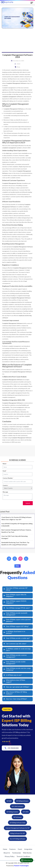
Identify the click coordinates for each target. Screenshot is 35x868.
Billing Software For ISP (18, 833)
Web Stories (27, 853)
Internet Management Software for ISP (18, 828)
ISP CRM (26, 812)
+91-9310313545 (12, 748)
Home (5, 849)
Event (20, 849)
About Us (7, 853)
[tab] (17, 589)
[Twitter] (15, 559)
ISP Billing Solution (12, 812)
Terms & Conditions (23, 856)
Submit (28, 503)
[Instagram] (20, 559)
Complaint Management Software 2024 (17, 56)
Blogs (19, 67)
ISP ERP (9, 801)
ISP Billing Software (22, 801)
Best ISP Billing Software (17, 839)
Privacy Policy (10, 856)
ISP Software (17, 817)
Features (12, 849)
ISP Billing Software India (17, 823)
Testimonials (16, 853)
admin (19, 64)
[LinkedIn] (26, 559)
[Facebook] (9, 559)
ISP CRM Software (17, 806)
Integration (28, 849)
